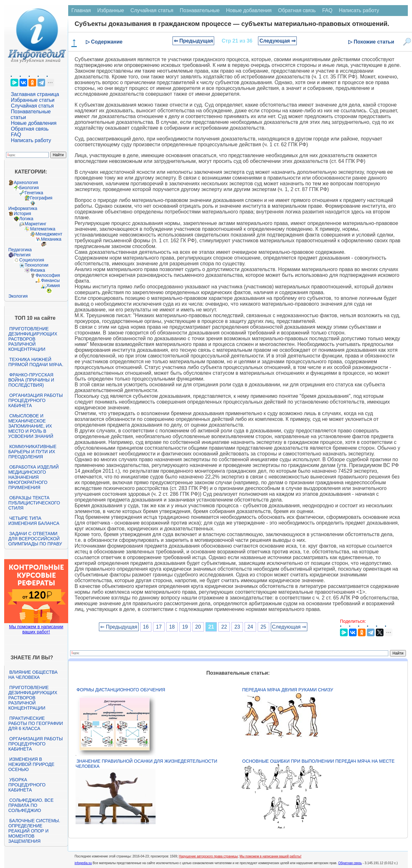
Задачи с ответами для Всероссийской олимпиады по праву (35, 539)
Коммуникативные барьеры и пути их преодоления (32, 452)
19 (185, 627)
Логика (26, 219)
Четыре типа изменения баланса (34, 521)
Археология (26, 182)
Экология (18, 296)
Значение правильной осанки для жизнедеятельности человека (146, 764)
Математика (43, 229)
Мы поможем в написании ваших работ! (36, 629)
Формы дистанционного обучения (121, 690)
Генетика (34, 193)
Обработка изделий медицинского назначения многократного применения (33, 477)
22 (224, 627)
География (41, 198)
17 (159, 627)
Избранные (111, 10)
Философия (48, 275)
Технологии (36, 265)
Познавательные (200, 10)
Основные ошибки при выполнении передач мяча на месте (319, 761)
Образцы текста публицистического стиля (34, 503)
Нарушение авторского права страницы (208, 856)
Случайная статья (32, 106)
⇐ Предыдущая (194, 41)
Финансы (50, 280)
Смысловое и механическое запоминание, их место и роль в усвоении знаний (31, 426)
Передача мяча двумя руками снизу (288, 690)
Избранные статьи (33, 100)
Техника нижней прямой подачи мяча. (36, 362)
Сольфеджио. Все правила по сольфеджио (31, 805)
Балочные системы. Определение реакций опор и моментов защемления (34, 831)
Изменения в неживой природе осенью (31, 764)
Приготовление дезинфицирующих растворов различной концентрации (33, 339)
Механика (51, 239)
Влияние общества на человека (33, 675)
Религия (22, 255)
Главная (81, 10)
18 (172, 627)
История (22, 213)
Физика (38, 270)
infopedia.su (83, 863)
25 (263, 627)
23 (237, 627)
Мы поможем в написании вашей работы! (270, 856)
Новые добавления (34, 123)
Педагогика (20, 250)
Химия (53, 285)
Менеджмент (49, 234)
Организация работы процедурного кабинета (36, 400)
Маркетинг (36, 224)
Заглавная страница (35, 94)
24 (250, 627)
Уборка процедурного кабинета (27, 785)
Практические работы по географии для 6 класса (36, 723)
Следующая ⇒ (277, 41)
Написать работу (31, 140)
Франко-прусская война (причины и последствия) (31, 380)
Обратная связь (30, 129)
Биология (29, 188)
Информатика (23, 208)
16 (146, 627)
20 (198, 627)
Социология (32, 260)
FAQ (16, 135)
